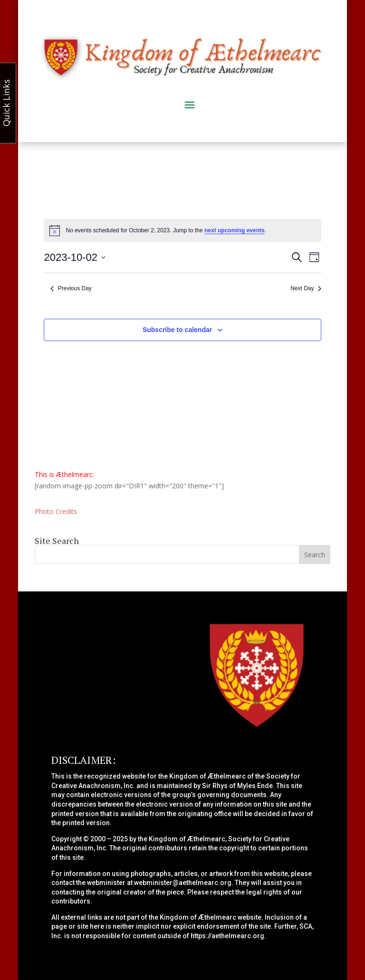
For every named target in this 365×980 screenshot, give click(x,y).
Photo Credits (56, 511)
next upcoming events (235, 230)
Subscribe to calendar (177, 330)
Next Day (306, 288)
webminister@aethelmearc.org (183, 883)
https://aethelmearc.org (227, 936)
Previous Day (71, 288)
